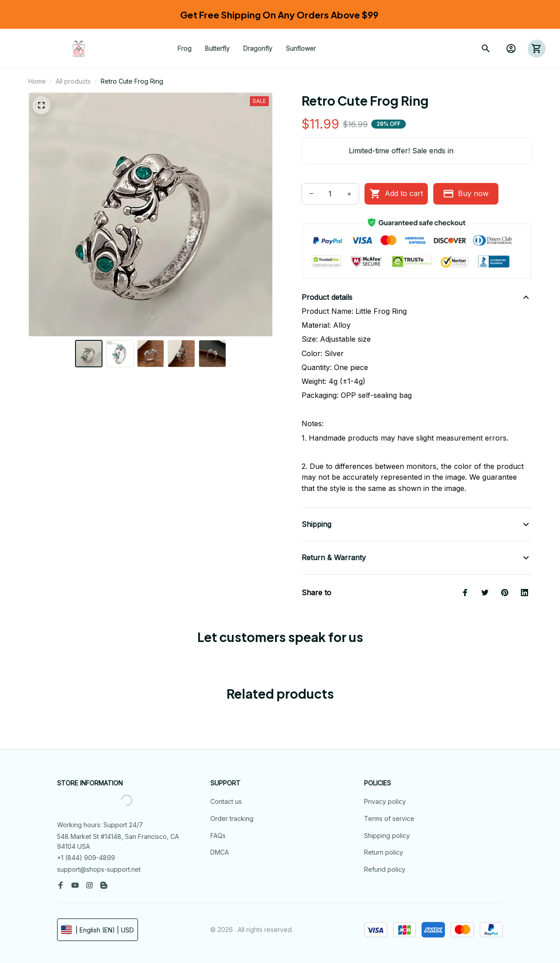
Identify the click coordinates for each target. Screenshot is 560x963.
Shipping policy (387, 836)
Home (37, 81)
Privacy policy (385, 801)
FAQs (218, 836)
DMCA (220, 852)
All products (73, 81)
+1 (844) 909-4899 (86, 858)
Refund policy (385, 869)
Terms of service (389, 818)
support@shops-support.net (99, 869)
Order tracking (232, 818)
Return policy (384, 852)
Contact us (226, 801)
